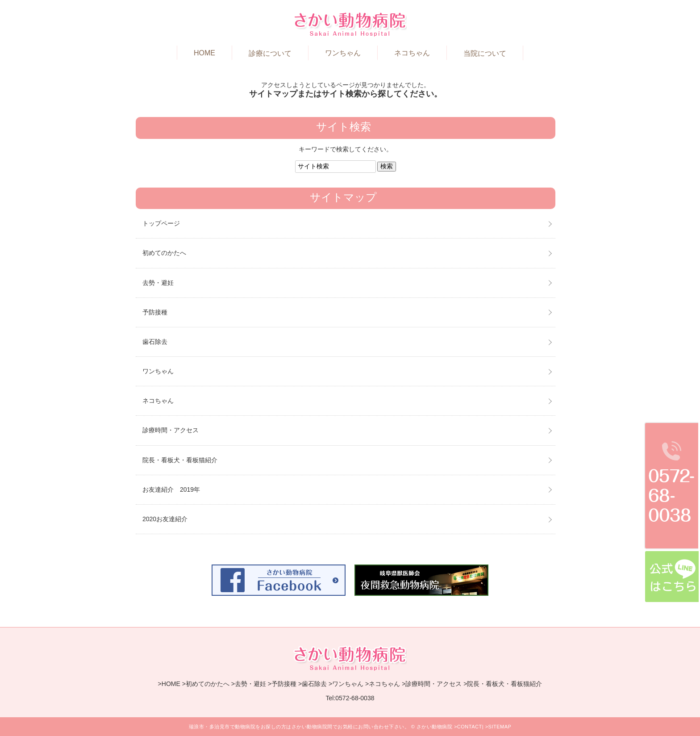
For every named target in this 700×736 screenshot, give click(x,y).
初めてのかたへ (164, 253)
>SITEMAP (498, 727)
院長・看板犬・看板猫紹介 (180, 460)
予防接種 (155, 312)
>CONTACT (468, 727)
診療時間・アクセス (171, 430)
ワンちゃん (343, 53)
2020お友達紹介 (165, 519)
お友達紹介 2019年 (171, 489)
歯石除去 (155, 342)
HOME (204, 53)
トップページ (161, 223)
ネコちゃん (412, 53)
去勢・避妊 (158, 283)
